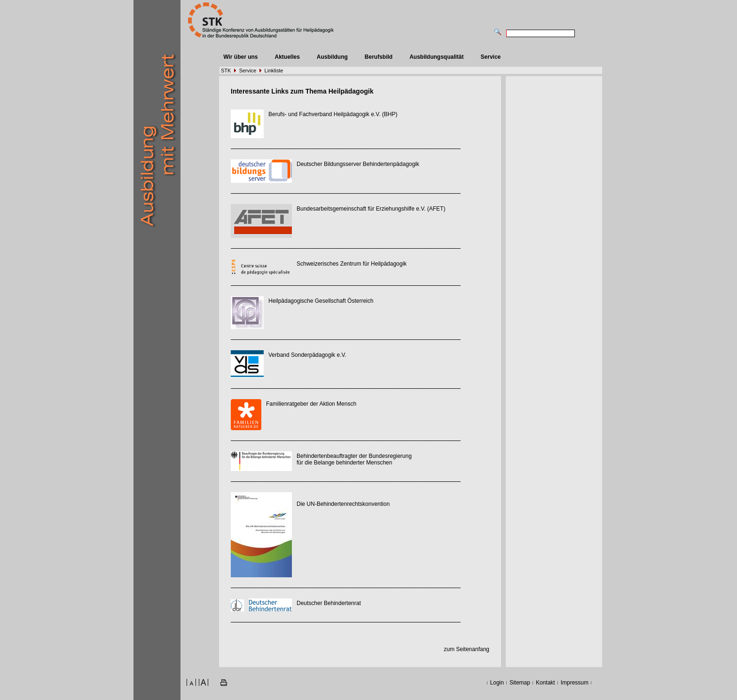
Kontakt (545, 683)
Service (491, 57)
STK (226, 71)
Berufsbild (379, 57)
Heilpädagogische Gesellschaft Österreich (321, 301)
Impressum (575, 683)
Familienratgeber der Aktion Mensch (311, 404)
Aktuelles (287, 57)
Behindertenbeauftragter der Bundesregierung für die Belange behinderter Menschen (354, 459)
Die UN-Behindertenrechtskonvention (343, 504)
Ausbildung (332, 57)
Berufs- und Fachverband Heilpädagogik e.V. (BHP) (333, 114)
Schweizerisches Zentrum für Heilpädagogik (352, 264)
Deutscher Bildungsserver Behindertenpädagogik (358, 164)
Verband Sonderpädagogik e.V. (307, 355)
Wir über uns (240, 57)
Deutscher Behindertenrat (329, 603)
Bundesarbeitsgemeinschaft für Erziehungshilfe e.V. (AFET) (371, 209)
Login (497, 683)
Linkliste (274, 71)
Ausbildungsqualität (436, 57)
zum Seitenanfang (467, 649)
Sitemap (520, 683)
